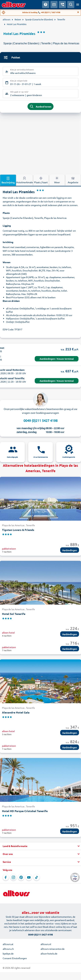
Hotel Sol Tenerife (14, 614)
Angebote (73, 180)
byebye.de (8, 953)
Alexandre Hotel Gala (16, 712)
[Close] (78, 12)
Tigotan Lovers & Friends (18, 530)
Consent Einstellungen (15, 958)
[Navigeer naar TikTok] (37, 877)
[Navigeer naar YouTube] (29, 877)
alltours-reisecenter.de (53, 949)
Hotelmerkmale (25, 180)
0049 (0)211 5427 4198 (40, 420)
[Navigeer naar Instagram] (13, 877)
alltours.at (8, 944)
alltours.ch (8, 949)
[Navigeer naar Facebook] (6, 877)
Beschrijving (8, 180)
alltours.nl (46, 944)
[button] (40, 846)
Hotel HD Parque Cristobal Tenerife (25, 811)
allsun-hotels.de (49, 953)
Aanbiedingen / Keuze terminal (57, 359)
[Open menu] (78, 5)
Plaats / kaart (41, 180)
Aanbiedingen (70, 550)
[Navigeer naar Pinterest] (21, 877)
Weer (57, 180)
